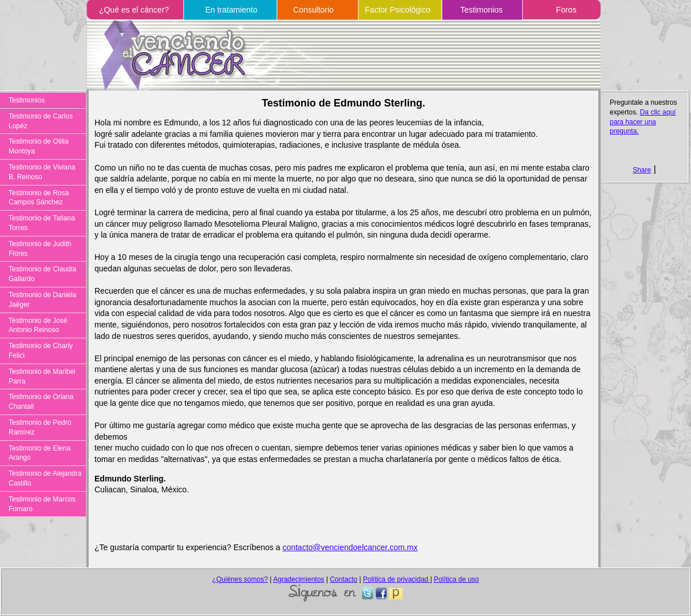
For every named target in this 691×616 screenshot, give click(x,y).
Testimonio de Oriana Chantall (41, 402)
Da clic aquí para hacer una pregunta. (643, 122)
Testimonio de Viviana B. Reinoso (42, 172)
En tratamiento (231, 10)
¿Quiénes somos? (240, 579)
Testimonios (481, 10)
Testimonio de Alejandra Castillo (45, 478)
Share (642, 170)
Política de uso (457, 579)
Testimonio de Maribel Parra (42, 376)
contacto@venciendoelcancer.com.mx (350, 547)
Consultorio (313, 10)
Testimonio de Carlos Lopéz (41, 121)
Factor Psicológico (397, 10)
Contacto (343, 579)
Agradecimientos (299, 579)
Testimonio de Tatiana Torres (42, 223)
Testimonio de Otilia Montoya (39, 146)
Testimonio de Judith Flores (40, 249)
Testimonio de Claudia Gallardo (42, 274)
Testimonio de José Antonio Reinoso (38, 325)
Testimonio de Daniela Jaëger (42, 300)
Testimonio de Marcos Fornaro (42, 504)
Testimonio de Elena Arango (40, 453)
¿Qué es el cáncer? (134, 10)
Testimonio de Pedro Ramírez (40, 427)
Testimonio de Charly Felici (41, 351)
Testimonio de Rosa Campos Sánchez (39, 198)
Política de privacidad (396, 579)
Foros (566, 10)
